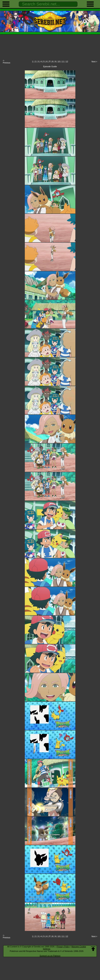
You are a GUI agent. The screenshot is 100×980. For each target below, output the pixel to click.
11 (63, 62)
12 (67, 62)
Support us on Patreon (50, 956)
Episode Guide (50, 66)
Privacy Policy (63, 947)
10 (59, 62)
